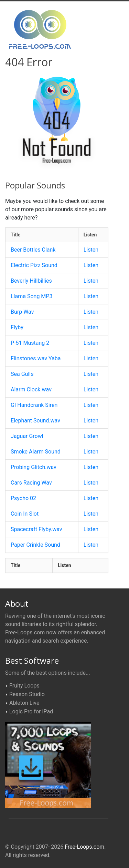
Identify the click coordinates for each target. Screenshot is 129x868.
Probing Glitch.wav (34, 467)
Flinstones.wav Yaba (36, 358)
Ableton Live (24, 703)
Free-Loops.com (84, 847)
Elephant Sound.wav (35, 421)
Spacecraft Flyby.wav (36, 529)
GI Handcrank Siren (34, 405)
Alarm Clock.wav (31, 389)
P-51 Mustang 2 (30, 343)
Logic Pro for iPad (31, 711)
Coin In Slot (25, 514)
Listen (91, 250)
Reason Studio (27, 694)
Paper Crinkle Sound (35, 545)
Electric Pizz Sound (34, 265)
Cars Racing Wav (31, 483)
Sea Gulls (22, 374)
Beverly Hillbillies (31, 281)
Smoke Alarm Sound (36, 452)
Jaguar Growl (27, 436)
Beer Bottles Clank (33, 250)
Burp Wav (22, 312)
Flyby (17, 327)
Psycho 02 (23, 498)
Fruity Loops (24, 686)
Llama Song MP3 (31, 296)
